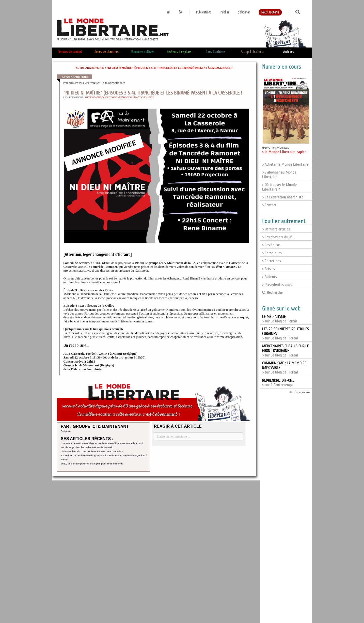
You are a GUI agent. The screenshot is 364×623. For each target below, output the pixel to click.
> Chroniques (272, 253)
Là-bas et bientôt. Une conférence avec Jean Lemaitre (92, 451)
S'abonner (244, 12)
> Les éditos (271, 245)
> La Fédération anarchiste (283, 197)
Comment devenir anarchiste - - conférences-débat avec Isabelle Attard (102, 443)
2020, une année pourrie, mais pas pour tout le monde (92, 464)
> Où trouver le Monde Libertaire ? (279, 187)
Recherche (272, 292)
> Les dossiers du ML (278, 237)
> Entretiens (272, 261)
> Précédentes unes (277, 285)
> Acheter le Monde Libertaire (285, 164)
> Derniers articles (276, 229)
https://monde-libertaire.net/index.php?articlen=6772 (120, 97)
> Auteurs (270, 277)
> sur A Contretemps (278, 383)
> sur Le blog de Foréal (280, 319)
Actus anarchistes (90, 68)
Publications (204, 12)
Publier (225, 12)
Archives (289, 52)
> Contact (269, 205)
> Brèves (268, 269)
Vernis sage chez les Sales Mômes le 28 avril (86, 447)
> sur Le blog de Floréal (286, 351)
